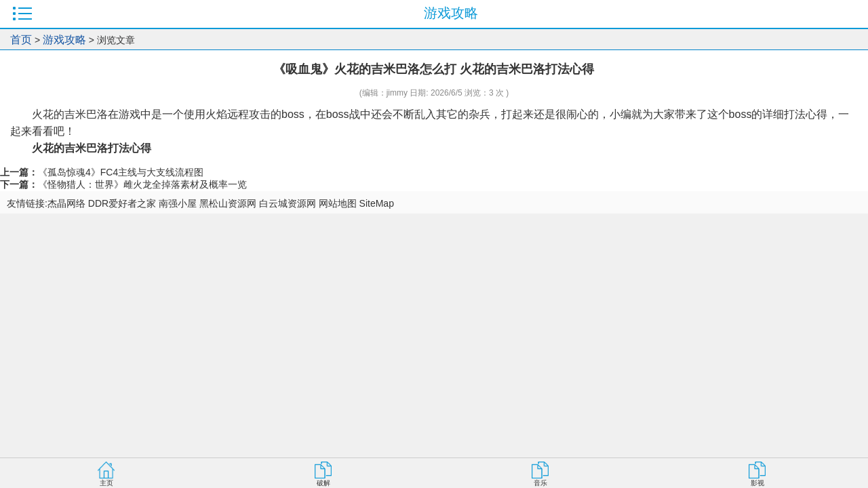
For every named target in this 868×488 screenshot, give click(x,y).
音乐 (540, 483)
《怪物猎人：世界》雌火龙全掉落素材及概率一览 (142, 184)
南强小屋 (178, 203)
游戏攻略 (64, 40)
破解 (323, 483)
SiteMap (377, 203)
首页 (21, 40)
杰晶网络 (66, 203)
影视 (757, 483)
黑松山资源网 (228, 203)
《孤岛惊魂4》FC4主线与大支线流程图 (121, 172)
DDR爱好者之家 (122, 203)
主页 (106, 483)
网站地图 (338, 203)
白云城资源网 (288, 203)
